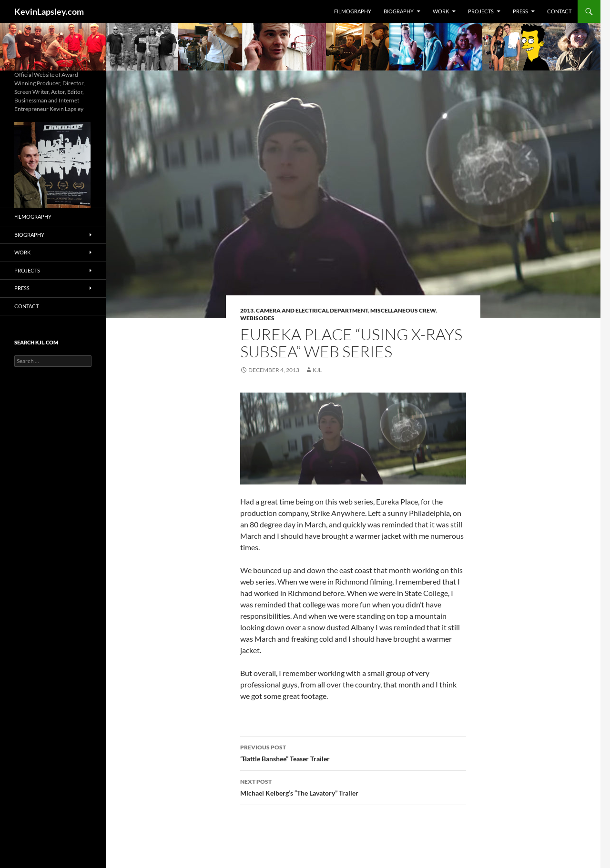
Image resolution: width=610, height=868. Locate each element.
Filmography (353, 11)
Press (520, 11)
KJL (317, 370)
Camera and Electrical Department (312, 310)
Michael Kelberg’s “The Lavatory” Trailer (353, 787)
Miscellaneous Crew (403, 310)
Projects (481, 11)
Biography (399, 11)
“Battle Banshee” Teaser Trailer (353, 752)
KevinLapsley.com (49, 11)
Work (441, 11)
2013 (247, 310)
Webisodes (257, 318)
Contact (559, 11)
